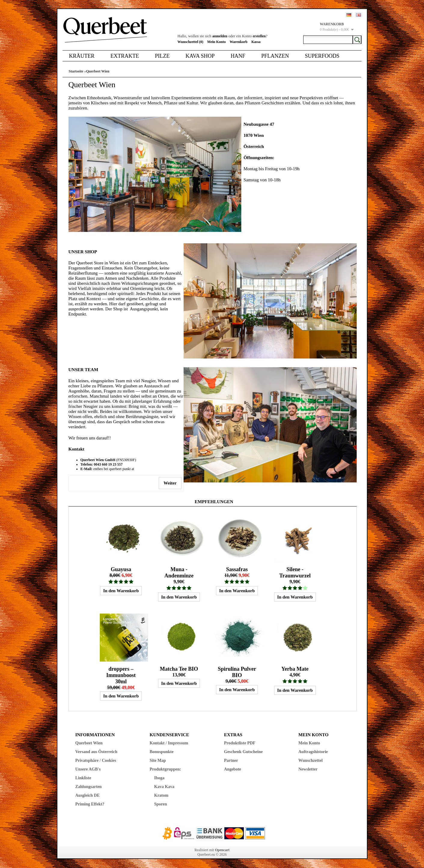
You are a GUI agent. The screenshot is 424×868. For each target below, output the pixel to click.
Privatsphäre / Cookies (96, 760)
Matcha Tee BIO (179, 669)
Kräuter (82, 56)
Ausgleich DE (88, 795)
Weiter (170, 483)
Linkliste (83, 778)
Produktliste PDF (240, 743)
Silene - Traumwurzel (295, 573)
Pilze (162, 56)
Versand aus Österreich (96, 752)
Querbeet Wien (98, 71)
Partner (231, 760)
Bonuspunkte (162, 752)
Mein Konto (217, 42)
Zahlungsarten (89, 787)
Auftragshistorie (313, 752)
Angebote (233, 769)
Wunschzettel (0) (191, 42)
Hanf (238, 56)
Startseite (76, 71)
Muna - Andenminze (179, 573)
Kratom (161, 795)
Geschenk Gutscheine (244, 752)
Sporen (161, 804)
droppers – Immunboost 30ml (121, 675)
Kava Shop (200, 56)
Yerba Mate (295, 669)
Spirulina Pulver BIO (237, 672)
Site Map (158, 760)
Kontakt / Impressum (169, 743)
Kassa (256, 42)
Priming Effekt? (90, 804)
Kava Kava (164, 787)
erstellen (259, 36)
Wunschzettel (311, 760)
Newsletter (308, 769)
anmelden (220, 36)
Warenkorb (238, 42)
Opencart (222, 850)
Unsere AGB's (88, 769)
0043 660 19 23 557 (108, 464)
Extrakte (125, 56)
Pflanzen (275, 56)
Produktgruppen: (165, 769)
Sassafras (237, 569)
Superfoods (322, 56)
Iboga (159, 778)
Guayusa (121, 569)
